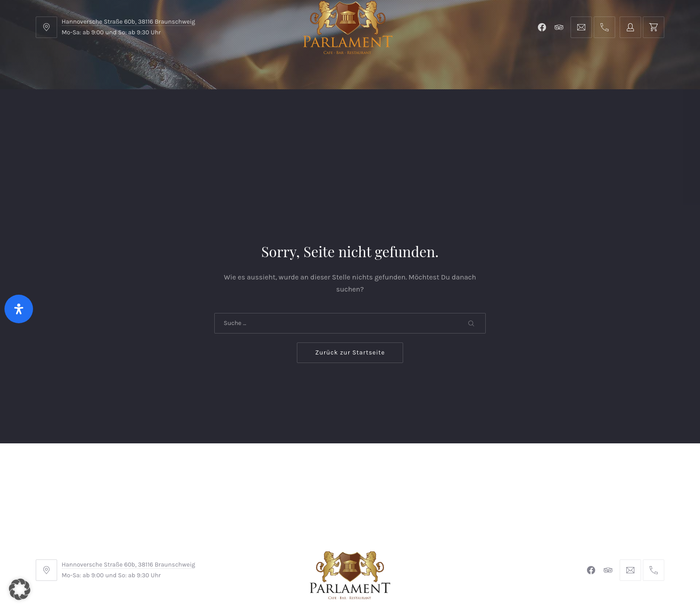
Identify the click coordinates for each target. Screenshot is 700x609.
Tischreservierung (617, 111)
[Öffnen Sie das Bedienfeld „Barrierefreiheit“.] (19, 309)
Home (63, 111)
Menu (118, 111)
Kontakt (300, 111)
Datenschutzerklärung (431, 549)
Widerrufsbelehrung (348, 549)
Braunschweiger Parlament (289, 577)
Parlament (180, 111)
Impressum (282, 549)
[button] (20, 589)
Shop (242, 111)
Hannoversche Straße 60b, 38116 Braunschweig (128, 22)
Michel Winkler (479, 577)
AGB (242, 549)
